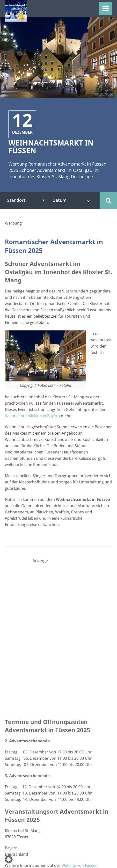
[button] (9, 859)
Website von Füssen (80, 865)
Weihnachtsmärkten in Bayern (32, 416)
